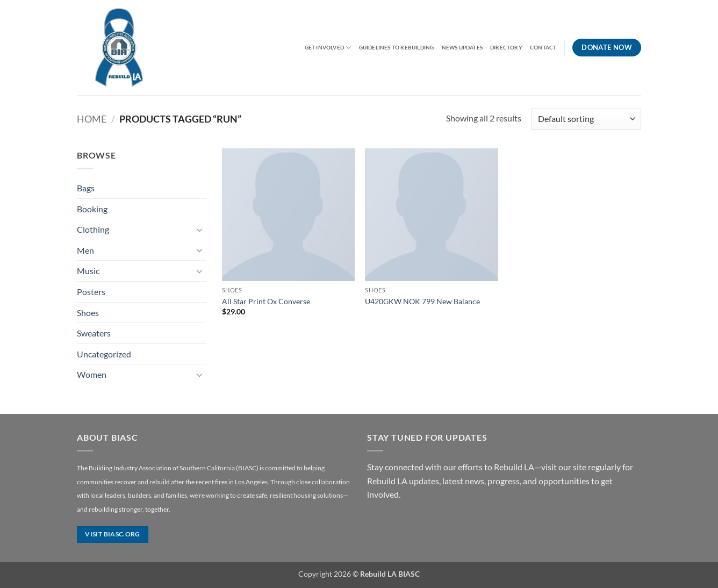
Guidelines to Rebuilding (397, 47)
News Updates (462, 47)
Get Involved (328, 48)
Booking (92, 209)
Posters (91, 292)
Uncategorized (104, 354)
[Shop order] (586, 119)
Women (92, 374)
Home (92, 119)
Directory (506, 47)
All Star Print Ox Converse (266, 301)
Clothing (93, 229)
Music (88, 271)
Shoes (88, 313)
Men (85, 250)
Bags (86, 188)
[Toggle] (199, 230)
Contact (543, 47)
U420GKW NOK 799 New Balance (422, 301)
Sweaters (94, 333)
